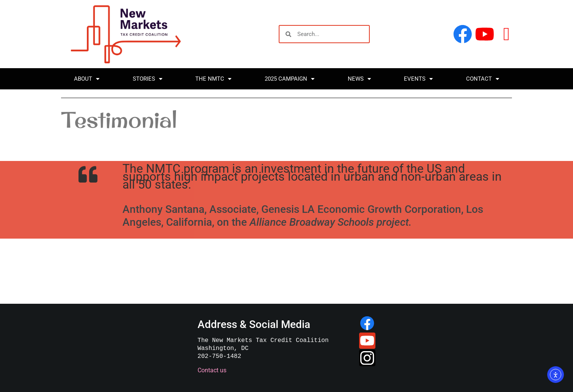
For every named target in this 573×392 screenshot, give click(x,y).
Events (418, 79)
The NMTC (213, 79)
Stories (148, 79)
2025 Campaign (290, 79)
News (359, 79)
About (87, 79)
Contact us (211, 370)
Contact (483, 79)
